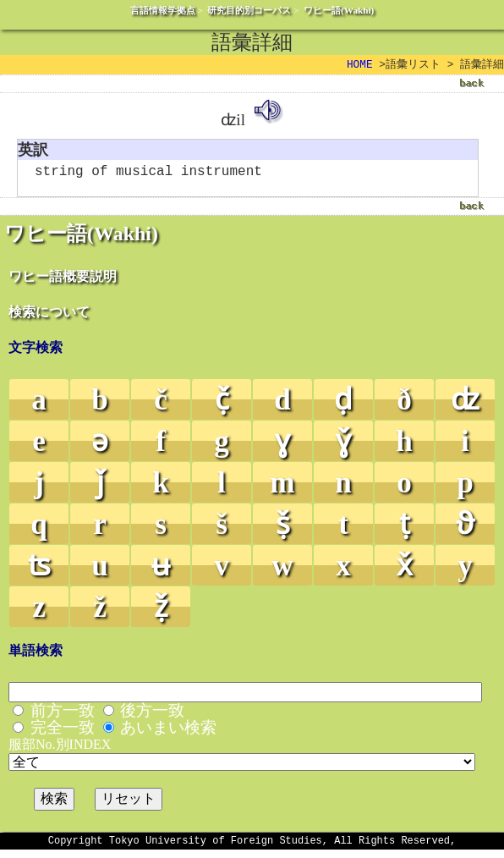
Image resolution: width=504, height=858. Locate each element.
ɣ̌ (343, 447)
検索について (49, 318)
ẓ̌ (161, 613)
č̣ (222, 406)
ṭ (405, 530)
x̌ (405, 572)
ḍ (343, 406)
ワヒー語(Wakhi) (339, 10)
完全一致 (63, 733)
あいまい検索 (168, 733)
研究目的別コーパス (249, 10)
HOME (360, 65)
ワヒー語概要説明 (63, 282)
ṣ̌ (283, 530)
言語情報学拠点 (163, 10)
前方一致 (63, 716)
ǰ (100, 489)
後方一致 (152, 716)
